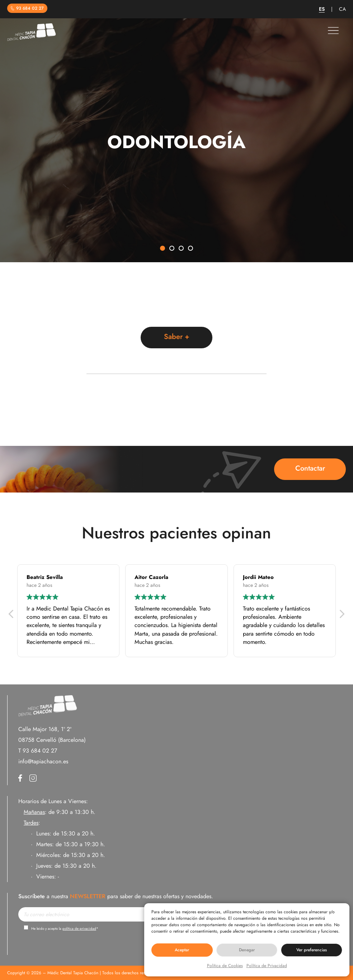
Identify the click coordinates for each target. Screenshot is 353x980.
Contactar (310, 468)
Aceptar (182, 950)
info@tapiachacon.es (43, 761)
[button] (163, 249)
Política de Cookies (225, 966)
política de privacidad (79, 929)
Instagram (33, 778)
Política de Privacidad (267, 966)
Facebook (20, 778)
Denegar (247, 950)
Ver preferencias (312, 950)
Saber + (177, 337)
